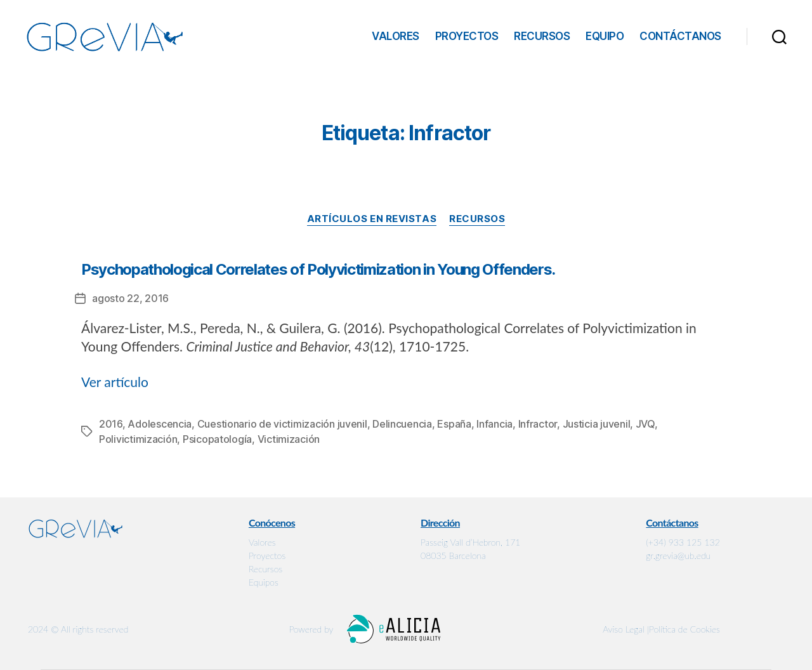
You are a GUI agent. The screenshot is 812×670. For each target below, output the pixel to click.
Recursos (542, 36)
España (454, 424)
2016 (111, 424)
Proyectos (467, 36)
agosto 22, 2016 (130, 298)
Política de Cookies (684, 629)
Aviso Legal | (626, 629)
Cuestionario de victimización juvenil (282, 424)
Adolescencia (160, 424)
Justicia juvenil (597, 424)
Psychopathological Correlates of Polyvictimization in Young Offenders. (318, 269)
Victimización (289, 439)
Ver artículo (115, 382)
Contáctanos (680, 36)
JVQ (645, 424)
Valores (396, 36)
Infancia (494, 424)
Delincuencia (402, 424)
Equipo (605, 36)
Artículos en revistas (372, 219)
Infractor (538, 424)
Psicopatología (217, 439)
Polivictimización (138, 439)
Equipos (264, 582)
